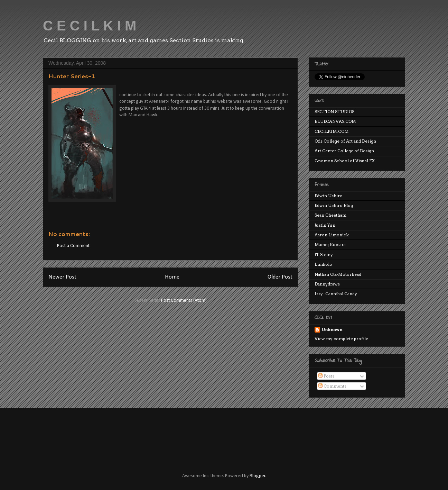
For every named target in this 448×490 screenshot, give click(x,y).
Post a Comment (73, 246)
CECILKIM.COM (332, 131)
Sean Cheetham (330, 215)
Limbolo (323, 264)
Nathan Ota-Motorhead (338, 274)
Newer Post (62, 277)
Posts (326, 376)
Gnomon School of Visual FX (345, 161)
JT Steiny (324, 255)
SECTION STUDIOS (334, 112)
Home (172, 277)
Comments (332, 386)
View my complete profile (341, 339)
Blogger (258, 476)
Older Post (280, 277)
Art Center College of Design (344, 151)
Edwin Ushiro (329, 196)
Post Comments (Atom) (184, 301)
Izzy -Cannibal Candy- (337, 294)
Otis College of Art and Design (345, 141)
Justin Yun (325, 225)
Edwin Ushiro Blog (334, 205)
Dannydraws (327, 284)
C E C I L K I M (90, 26)
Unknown (332, 330)
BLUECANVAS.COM (335, 121)
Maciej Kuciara (330, 244)
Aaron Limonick (332, 235)
